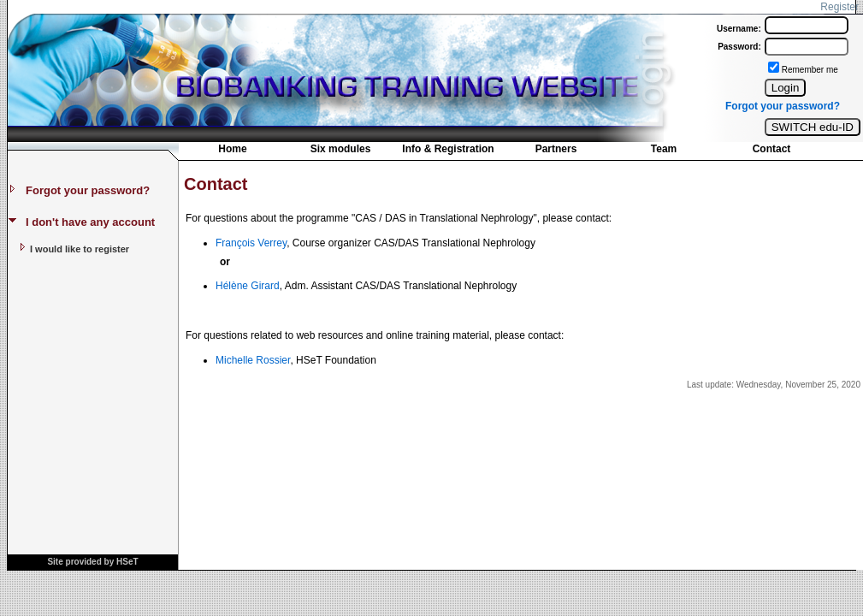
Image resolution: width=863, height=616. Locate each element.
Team (664, 149)
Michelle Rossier (253, 360)
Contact (772, 149)
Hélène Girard (248, 286)
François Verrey (251, 243)
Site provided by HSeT (92, 562)
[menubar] (502, 153)
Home (232, 149)
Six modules (341, 149)
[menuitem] (233, 151)
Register (839, 7)
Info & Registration (448, 149)
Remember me (810, 70)
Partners (556, 149)
